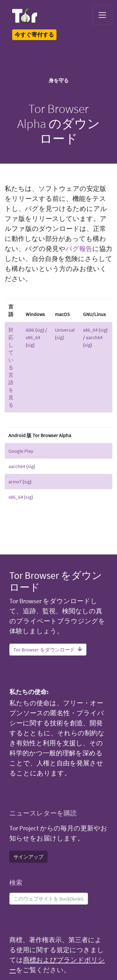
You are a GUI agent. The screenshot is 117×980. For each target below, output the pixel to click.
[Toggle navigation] (102, 15)
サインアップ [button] (28, 857)
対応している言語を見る (11, 367)
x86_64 (33, 337)
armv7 (15, 482)
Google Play (21, 451)
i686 (30, 330)
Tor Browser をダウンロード (48, 650)
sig (40, 330)
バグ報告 (79, 249)
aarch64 (94, 337)
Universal (65, 330)
